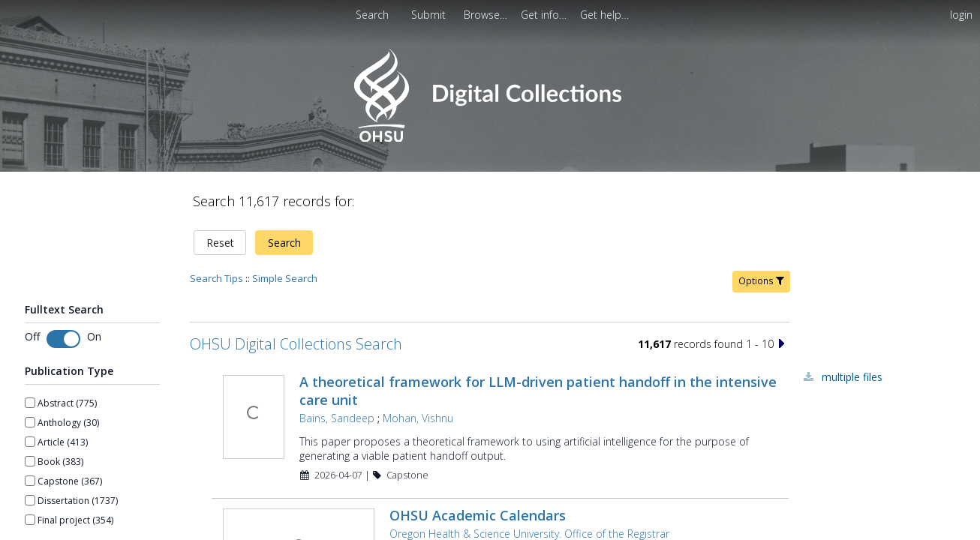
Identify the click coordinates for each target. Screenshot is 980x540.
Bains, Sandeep (335, 366)
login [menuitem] (961, 15)
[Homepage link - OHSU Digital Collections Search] (490, 138)
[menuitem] (487, 15)
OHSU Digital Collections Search (296, 292)
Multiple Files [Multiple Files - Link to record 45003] (852, 325)
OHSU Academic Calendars (476, 463)
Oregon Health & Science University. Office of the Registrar (528, 482)
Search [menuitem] (372, 15)
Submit (430, 15)
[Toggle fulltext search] (63, 286)
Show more (50, 494)
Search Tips (216, 226)
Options (761, 229)
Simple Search (285, 226)
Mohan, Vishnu (416, 366)
